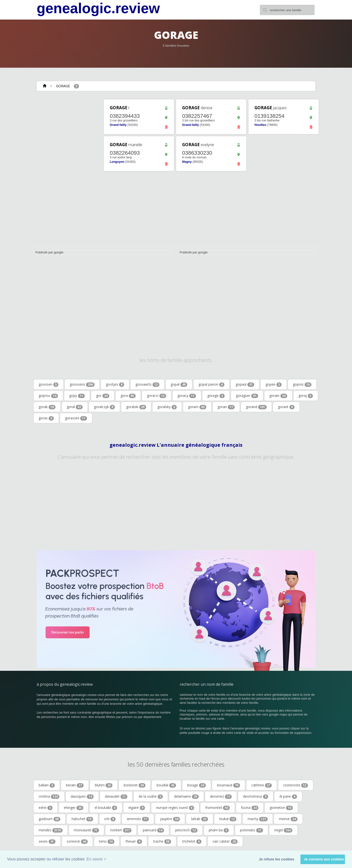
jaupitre (170, 819)
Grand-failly (118, 125)
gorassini (76, 418)
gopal (179, 384)
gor (103, 396)
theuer (134, 841)
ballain (47, 785)
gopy (77, 396)
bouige (197, 785)
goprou (48, 396)
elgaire (137, 808)
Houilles (260, 125)
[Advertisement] (66, 172)
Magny (187, 162)
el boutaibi (106, 808)
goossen (49, 384)
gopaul (245, 384)
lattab (200, 819)
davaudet (116, 796)
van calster (225, 841)
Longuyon (117, 162)
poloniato (252, 830)
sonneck (77, 841)
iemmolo (138, 819)
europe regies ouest (175, 808)
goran (226, 407)
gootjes (115, 384)
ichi (110, 819)
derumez (221, 796)
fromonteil (218, 808)
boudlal (166, 785)
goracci (157, 396)
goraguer (247, 396)
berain (75, 785)
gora (128, 396)
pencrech (186, 830)
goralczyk (104, 407)
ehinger (74, 808)
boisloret (135, 785)
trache (162, 841)
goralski (136, 407)
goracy (187, 396)
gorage (216, 396)
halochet (82, 819)
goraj (306, 396)
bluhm (104, 785)
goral (75, 407)
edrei (46, 808)
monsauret (86, 830)
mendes (51, 830)
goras (46, 418)
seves (47, 841)
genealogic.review (98, 8)
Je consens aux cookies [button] (324, 859)
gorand (256, 407)
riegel (283, 830)
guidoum (49, 819)
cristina (49, 796)
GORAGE (63, 86)
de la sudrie (151, 796)
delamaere (186, 796)
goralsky (167, 407)
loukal (228, 819)
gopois (302, 384)
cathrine (262, 785)
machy (258, 819)
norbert (121, 830)
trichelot (192, 841)
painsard (153, 830)
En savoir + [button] (96, 859)
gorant (286, 407)
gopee (274, 384)
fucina (250, 808)
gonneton (281, 808)
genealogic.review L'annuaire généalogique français (176, 445)
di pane (288, 796)
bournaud (229, 785)
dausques (82, 796)
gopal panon (211, 384)
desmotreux (256, 796)
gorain (278, 396)
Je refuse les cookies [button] (277, 859)
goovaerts (147, 384)
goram (197, 407)
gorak (47, 407)
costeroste (296, 785)
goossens (82, 384)
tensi (107, 841)
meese (288, 819)
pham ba (219, 830)
